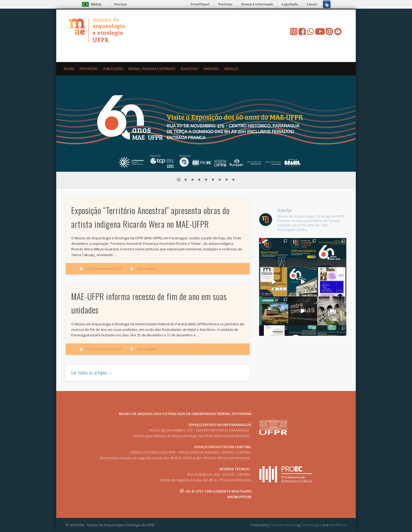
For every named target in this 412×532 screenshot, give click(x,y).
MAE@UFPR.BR (239, 497)
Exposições (89, 69)
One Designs (311, 525)
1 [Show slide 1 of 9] (179, 180)
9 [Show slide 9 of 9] (233, 180)
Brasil (96, 4)
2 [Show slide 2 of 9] (186, 180)
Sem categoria (147, 269)
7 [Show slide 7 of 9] (220, 180)
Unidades (211, 69)
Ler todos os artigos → (92, 373)
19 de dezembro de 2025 (104, 269)
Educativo (189, 69)
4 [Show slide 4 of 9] (199, 180)
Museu (69, 69)
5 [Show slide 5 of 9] (206, 180)
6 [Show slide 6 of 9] (213, 180)
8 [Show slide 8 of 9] (226, 180)
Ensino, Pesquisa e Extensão (152, 69)
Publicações (113, 69)
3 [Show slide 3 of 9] (192, 180)
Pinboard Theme (283, 525)
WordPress (338, 525)
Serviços (120, 4)
